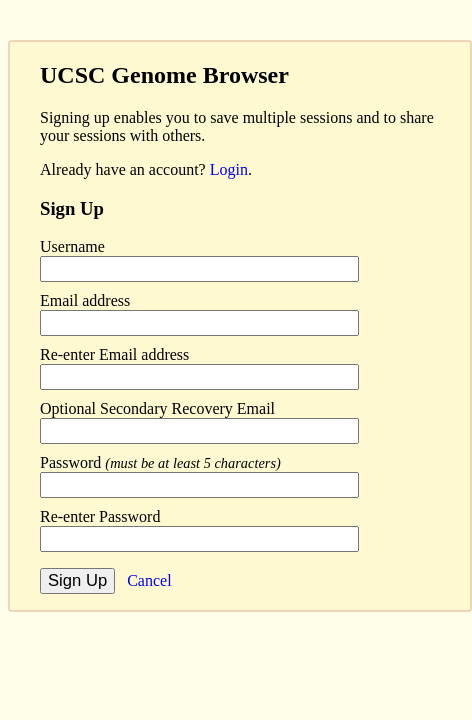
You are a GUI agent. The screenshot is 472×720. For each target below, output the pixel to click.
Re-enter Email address (114, 354)
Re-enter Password (100, 516)
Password (160, 462)
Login (229, 169)
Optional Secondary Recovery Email (157, 408)
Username (72, 246)
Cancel (149, 580)
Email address (85, 300)
